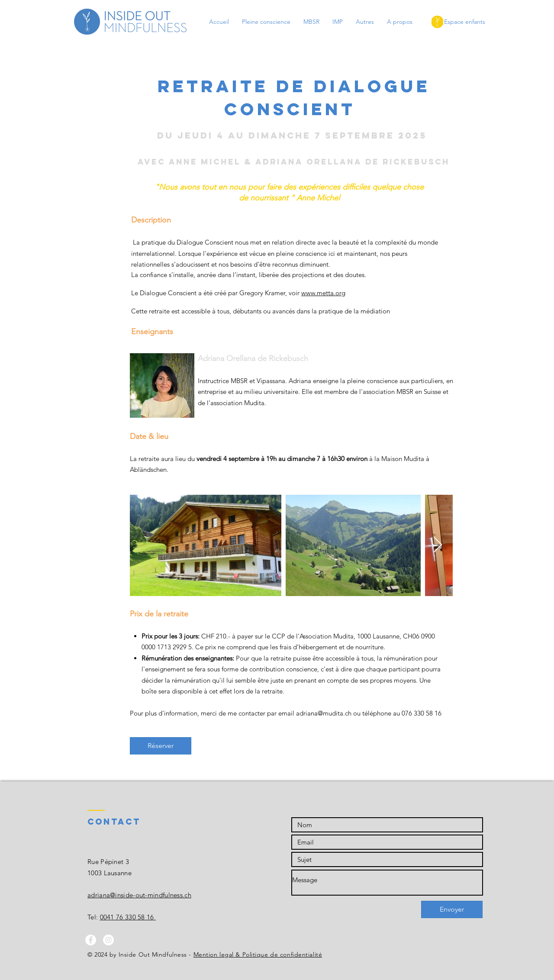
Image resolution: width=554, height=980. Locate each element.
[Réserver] (161, 746)
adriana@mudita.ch (324, 713)
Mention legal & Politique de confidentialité (258, 954)
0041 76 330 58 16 (128, 917)
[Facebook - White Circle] (91, 940)
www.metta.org (323, 293)
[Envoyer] (452, 909)
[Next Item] (438, 545)
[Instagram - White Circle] (108, 940)
